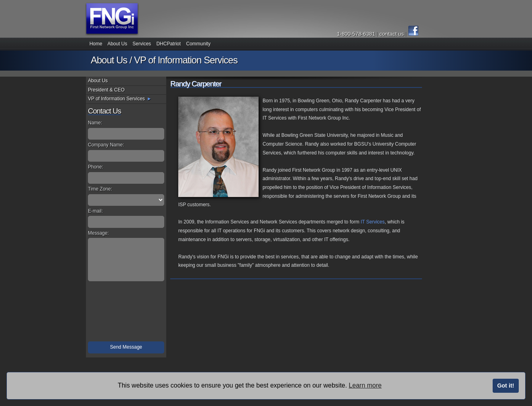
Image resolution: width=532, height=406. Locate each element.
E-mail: (95, 211)
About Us (117, 44)
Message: (98, 233)
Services (142, 44)
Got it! (506, 386)
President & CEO (106, 90)
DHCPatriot (168, 44)
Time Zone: (100, 189)
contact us (392, 34)
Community (198, 44)
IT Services (373, 222)
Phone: (96, 167)
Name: (95, 123)
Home (96, 44)
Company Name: (106, 145)
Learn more (365, 385)
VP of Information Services (116, 99)
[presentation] (127, 313)
